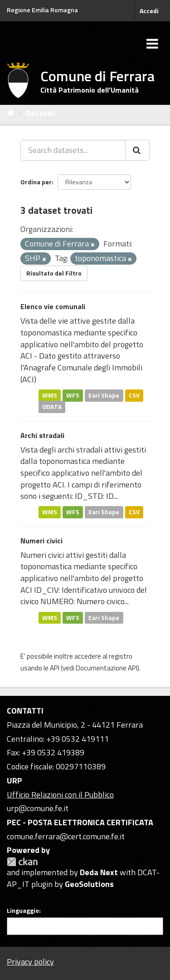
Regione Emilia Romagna (42, 10)
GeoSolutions (89, 884)
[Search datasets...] (73, 150)
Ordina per (36, 182)
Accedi (149, 11)
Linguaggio (23, 911)
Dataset (41, 113)
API (55, 668)
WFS (73, 395)
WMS (50, 395)
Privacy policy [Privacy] (30, 962)
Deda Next (99, 872)
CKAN (22, 862)
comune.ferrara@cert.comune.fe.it (66, 836)
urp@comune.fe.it (38, 808)
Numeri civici (41, 541)
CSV (134, 395)
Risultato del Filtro (54, 273)
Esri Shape (104, 395)
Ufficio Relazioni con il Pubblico (60, 795)
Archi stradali (42, 435)
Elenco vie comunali (53, 306)
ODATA (52, 407)
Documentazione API (107, 668)
